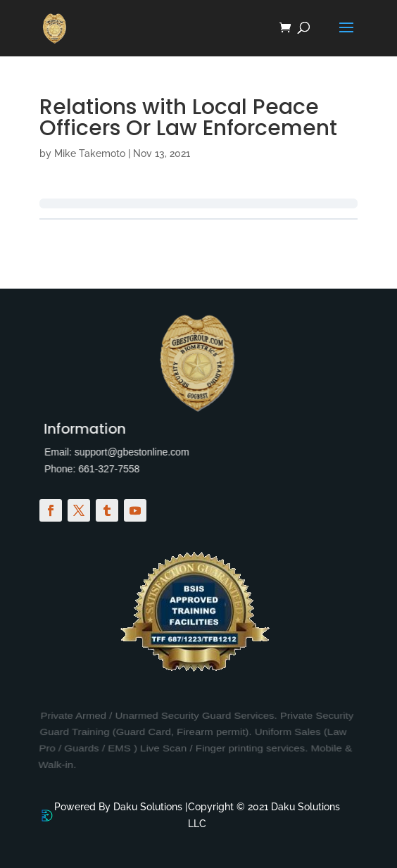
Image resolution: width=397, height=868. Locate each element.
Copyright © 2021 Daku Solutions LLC (264, 815)
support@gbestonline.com (123, 452)
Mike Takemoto (90, 153)
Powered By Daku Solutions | (121, 815)
